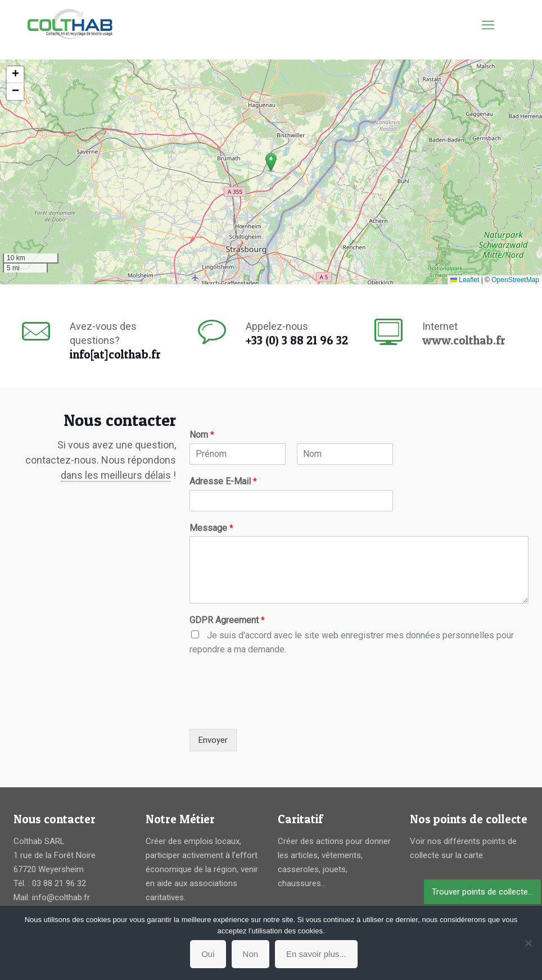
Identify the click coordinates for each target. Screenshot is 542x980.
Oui (208, 954)
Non (251, 954)
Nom (202, 435)
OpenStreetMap (515, 280)
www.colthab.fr (464, 340)
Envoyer (213, 740)
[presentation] (275, 710)
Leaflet (465, 280)
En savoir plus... (316, 954)
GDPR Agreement (227, 620)
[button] (271, 162)
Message (211, 528)
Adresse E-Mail (223, 481)
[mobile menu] (488, 25)
